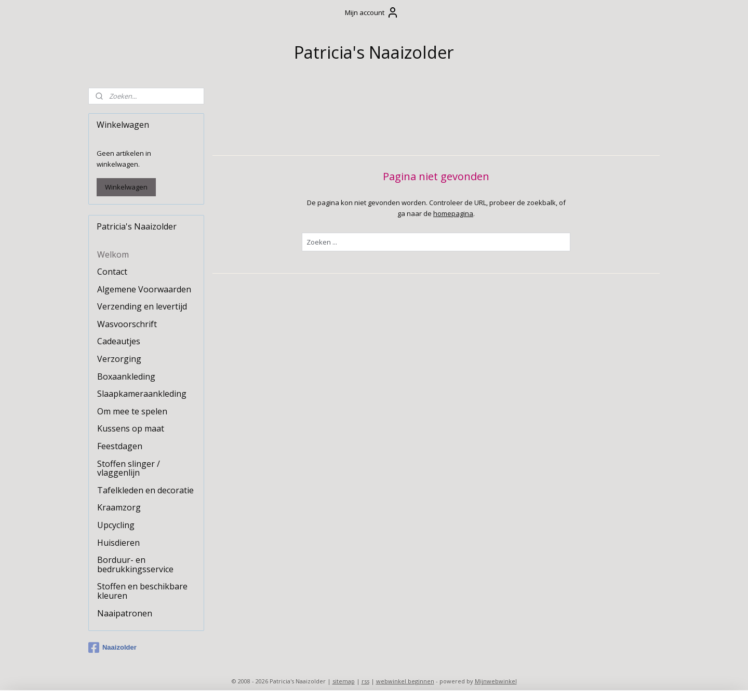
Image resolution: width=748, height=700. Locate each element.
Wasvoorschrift (127, 324)
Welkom (113, 254)
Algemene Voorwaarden (144, 289)
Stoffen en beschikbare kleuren (142, 591)
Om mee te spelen (132, 411)
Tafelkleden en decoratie (145, 490)
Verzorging (119, 359)
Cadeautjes (119, 341)
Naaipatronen (125, 613)
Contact (112, 272)
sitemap (344, 681)
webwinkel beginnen (405, 681)
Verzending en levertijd (142, 306)
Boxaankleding (126, 376)
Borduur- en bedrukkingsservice (135, 564)
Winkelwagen (126, 187)
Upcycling (116, 525)
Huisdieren (118, 543)
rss (365, 681)
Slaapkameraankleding (142, 394)
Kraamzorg (119, 507)
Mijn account (372, 12)
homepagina (453, 213)
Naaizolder (112, 648)
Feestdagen (120, 446)
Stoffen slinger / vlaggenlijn (129, 468)
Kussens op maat (131, 428)
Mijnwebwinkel (496, 681)
